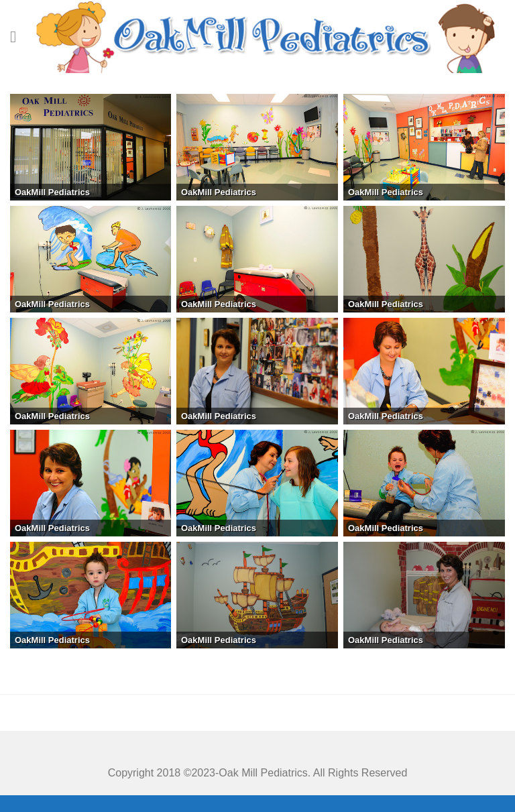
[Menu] (18, 37)
